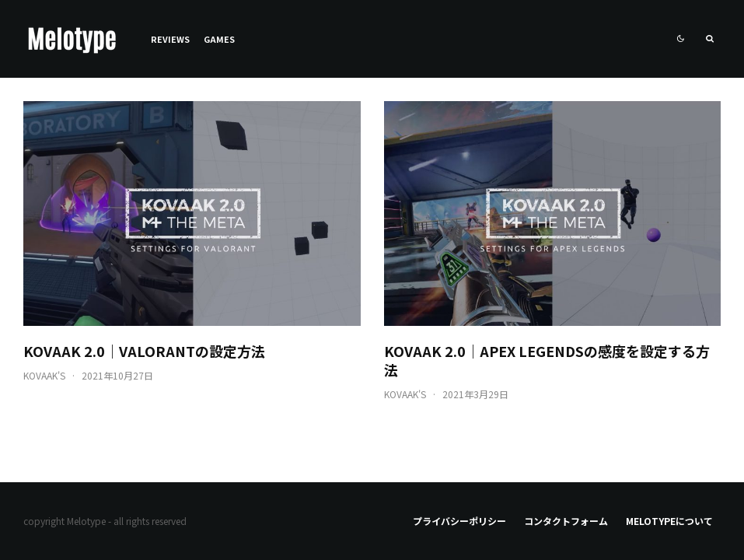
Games (219, 39)
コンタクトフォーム (566, 521)
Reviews (170, 39)
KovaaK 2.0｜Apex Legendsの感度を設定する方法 (547, 360)
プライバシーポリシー (459, 521)
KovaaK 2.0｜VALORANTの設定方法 (144, 351)
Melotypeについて (669, 521)
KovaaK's (44, 375)
